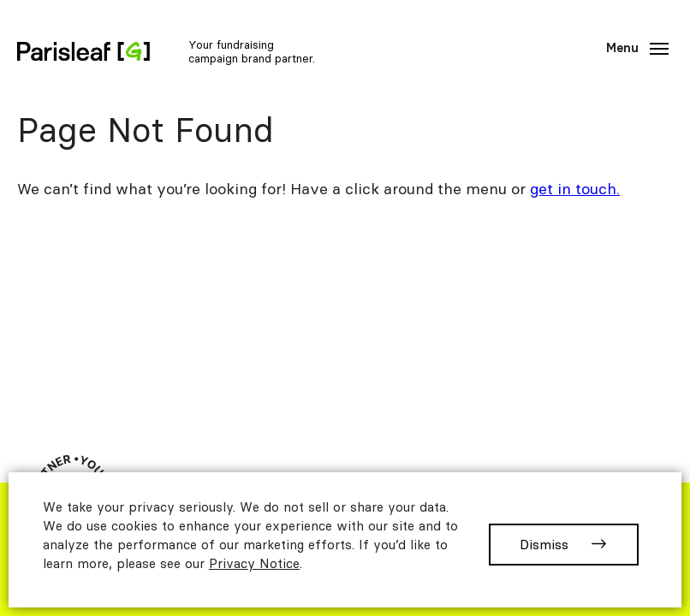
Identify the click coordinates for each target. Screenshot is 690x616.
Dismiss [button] (544, 544)
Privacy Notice (254, 563)
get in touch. (575, 189)
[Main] (635, 49)
